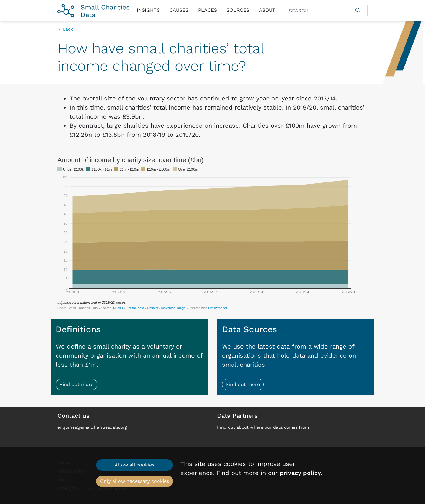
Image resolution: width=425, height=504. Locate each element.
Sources (238, 10)
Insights (148, 10)
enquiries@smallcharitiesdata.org (92, 427)
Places (208, 10)
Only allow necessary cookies (135, 481)
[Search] (317, 11)
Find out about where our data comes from (263, 427)
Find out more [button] (77, 384)
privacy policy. (301, 473)
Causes (179, 10)
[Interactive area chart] (213, 233)
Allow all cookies (134, 465)
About (267, 10)
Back (65, 29)
